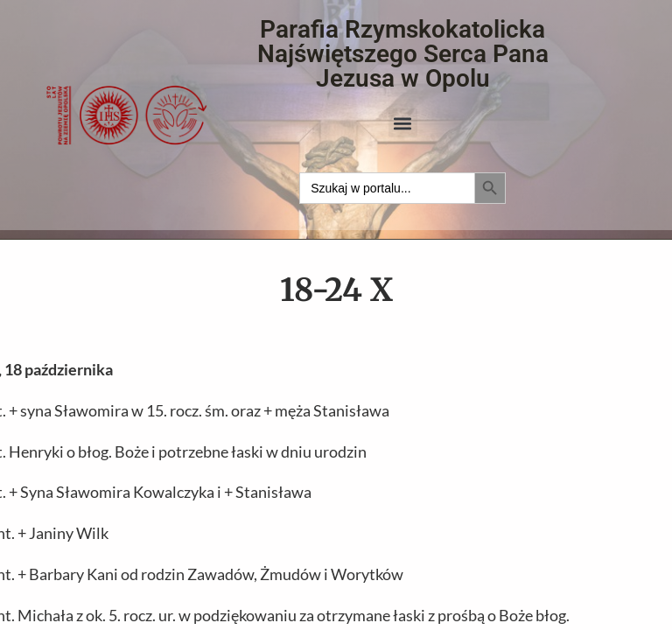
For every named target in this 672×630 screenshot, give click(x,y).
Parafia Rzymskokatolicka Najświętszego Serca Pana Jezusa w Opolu (403, 54)
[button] (403, 123)
